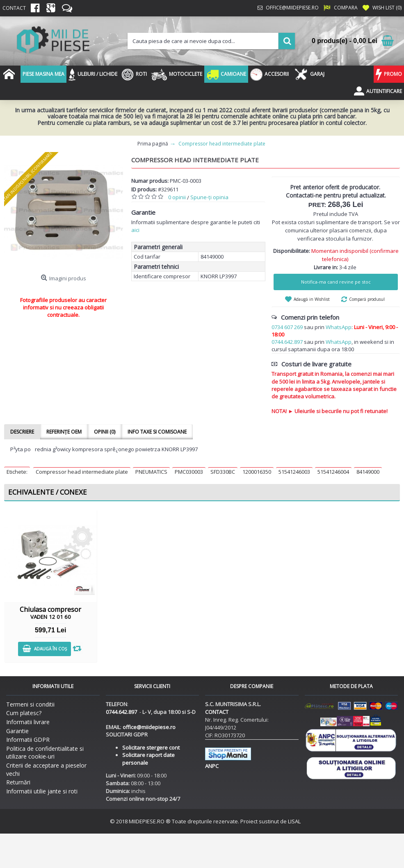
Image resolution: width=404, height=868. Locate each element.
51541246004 (333, 472)
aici (135, 230)
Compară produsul (367, 299)
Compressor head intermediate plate (82, 472)
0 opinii (177, 197)
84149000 (368, 472)
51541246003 (294, 472)
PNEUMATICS (151, 472)
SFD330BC (223, 472)
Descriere (22, 432)
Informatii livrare (28, 722)
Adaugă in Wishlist (312, 299)
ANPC (212, 766)
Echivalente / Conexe (48, 492)
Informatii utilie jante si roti (42, 791)
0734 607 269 (287, 327)
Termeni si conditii (30, 704)
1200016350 (257, 472)
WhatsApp (339, 327)
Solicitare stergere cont (151, 748)
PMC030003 (189, 472)
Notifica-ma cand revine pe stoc (336, 282)
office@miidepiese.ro (149, 727)
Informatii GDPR (28, 740)
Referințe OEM (64, 432)
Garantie (17, 731)
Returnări (18, 782)
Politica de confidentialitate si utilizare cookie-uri (45, 753)
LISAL (294, 821)
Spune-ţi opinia (209, 197)
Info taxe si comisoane (157, 432)
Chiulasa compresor (50, 613)
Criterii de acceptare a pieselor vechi (46, 769)
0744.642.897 (287, 342)
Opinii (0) (105, 432)
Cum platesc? (24, 713)
